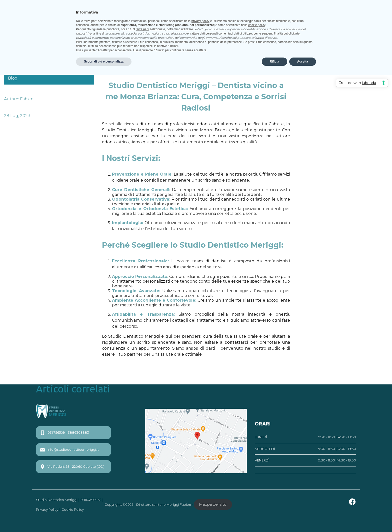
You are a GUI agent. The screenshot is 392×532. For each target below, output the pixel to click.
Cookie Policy (73, 509)
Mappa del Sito (213, 504)
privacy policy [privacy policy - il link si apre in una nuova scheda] (200, 21)
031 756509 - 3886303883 (64, 433)
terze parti (142, 29)
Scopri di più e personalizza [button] (104, 62)
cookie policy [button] (257, 25)
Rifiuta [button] (274, 62)
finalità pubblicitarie (287, 34)
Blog (13, 78)
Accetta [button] (303, 62)
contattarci (236, 342)
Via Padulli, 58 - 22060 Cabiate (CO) (72, 467)
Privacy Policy (47, 509)
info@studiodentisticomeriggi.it (69, 450)
